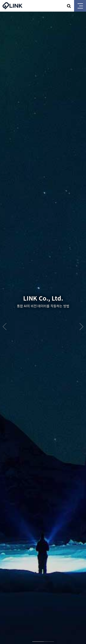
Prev (5, 327)
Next (81, 327)
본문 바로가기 (0, 0)
